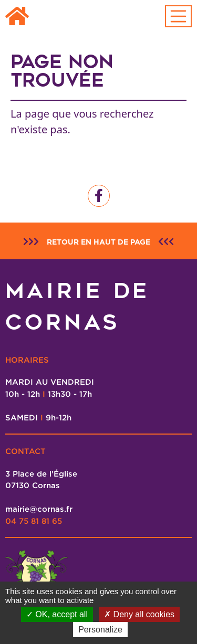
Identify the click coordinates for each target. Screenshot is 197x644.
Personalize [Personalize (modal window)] (100, 630)
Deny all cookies (139, 614)
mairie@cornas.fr (39, 509)
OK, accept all (57, 614)
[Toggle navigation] (179, 16)
